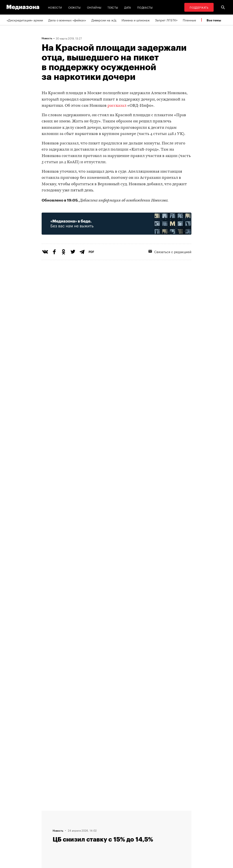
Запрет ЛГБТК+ (166, 20)
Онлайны (94, 7)
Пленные (189, 20)
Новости (55, 7)
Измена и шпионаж (136, 20)
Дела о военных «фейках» (67, 20)
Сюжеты (75, 7)
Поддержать (199, 7)
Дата (128, 7)
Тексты (113, 7)
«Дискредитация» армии (25, 20)
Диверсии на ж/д (104, 20)
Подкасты (145, 7)
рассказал (117, 106)
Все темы (214, 20)
